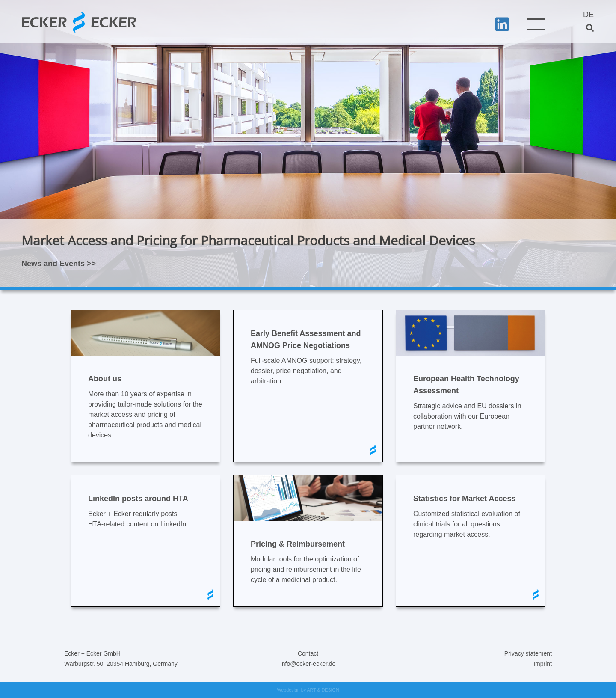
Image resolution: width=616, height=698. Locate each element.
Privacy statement (528, 653)
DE (588, 15)
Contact (308, 653)
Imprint (543, 664)
